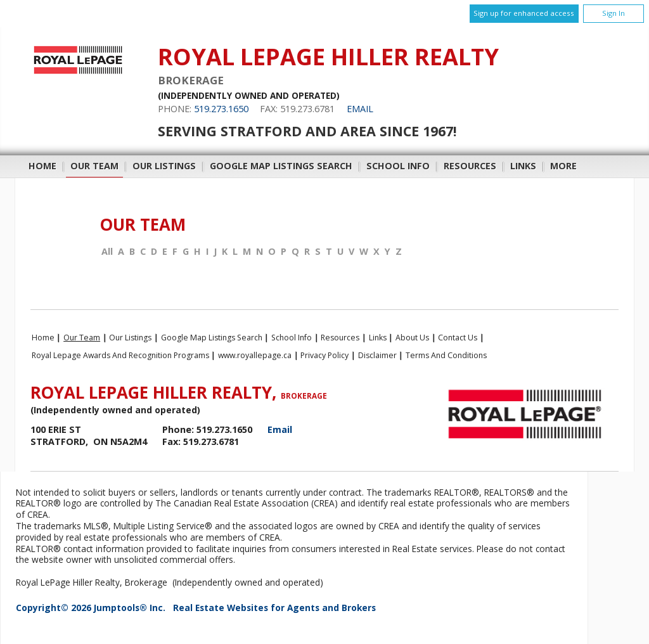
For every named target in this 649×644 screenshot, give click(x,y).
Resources (470, 166)
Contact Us (458, 338)
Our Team (94, 166)
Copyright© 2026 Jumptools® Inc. (91, 608)
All (107, 252)
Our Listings (164, 166)
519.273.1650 (221, 109)
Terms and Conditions (446, 355)
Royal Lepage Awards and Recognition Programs (120, 355)
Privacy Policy (324, 355)
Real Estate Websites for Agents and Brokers (274, 608)
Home (42, 166)
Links (523, 166)
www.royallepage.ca (255, 355)
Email (360, 109)
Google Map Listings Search (281, 166)
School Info (398, 166)
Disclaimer (377, 355)
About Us (412, 338)
